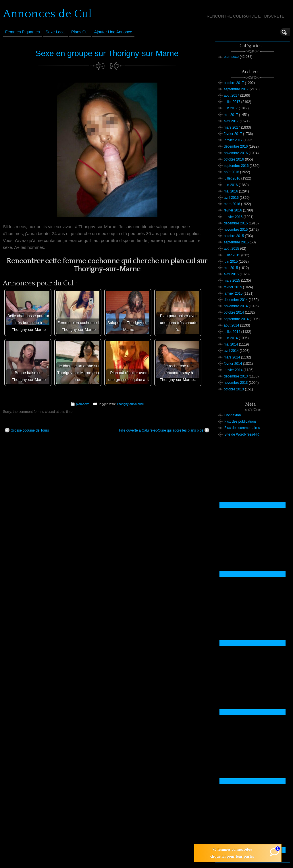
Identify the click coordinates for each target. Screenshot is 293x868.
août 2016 (231, 172)
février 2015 (233, 287)
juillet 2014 (232, 332)
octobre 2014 (234, 312)
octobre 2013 (234, 389)
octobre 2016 (234, 159)
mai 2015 (231, 268)
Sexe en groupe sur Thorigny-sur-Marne (107, 53)
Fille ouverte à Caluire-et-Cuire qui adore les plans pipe (164, 430)
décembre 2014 (236, 300)
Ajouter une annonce (113, 32)
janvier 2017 (233, 140)
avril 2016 (231, 198)
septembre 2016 (236, 166)
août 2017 (231, 96)
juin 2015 (231, 262)
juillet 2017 (232, 102)
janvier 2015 (233, 293)
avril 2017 (231, 121)
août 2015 (231, 249)
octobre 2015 (234, 236)
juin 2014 (231, 338)
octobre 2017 (234, 83)
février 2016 (233, 210)
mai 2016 (231, 191)
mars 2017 (232, 127)
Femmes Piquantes (23, 32)
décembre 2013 (236, 376)
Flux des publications (240, 421)
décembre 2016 (236, 146)
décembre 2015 (236, 223)
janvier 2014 (233, 370)
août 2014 (231, 325)
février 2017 (233, 134)
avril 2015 (231, 274)
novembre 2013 (236, 383)
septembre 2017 (236, 89)
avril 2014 (231, 351)
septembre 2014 (236, 319)
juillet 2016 (232, 178)
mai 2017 (231, 115)
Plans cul (80, 32)
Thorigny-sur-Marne (130, 404)
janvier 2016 (233, 217)
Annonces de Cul (47, 14)
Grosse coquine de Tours (27, 430)
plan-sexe (83, 404)
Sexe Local (56, 32)
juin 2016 (231, 185)
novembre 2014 (236, 306)
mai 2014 (231, 344)
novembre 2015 (236, 230)
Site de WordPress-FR (242, 434)
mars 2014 (232, 357)
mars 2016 (232, 204)
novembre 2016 (236, 153)
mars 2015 (232, 281)
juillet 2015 (232, 255)
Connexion (233, 415)
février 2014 (233, 364)
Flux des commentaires (242, 428)
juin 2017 (231, 108)
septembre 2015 (236, 242)
